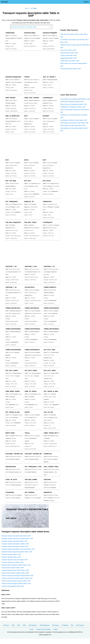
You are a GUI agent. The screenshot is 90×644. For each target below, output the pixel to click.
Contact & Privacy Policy (43, 629)
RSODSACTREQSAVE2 (13, 77)
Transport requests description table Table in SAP (16, 536)
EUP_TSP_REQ (11, 181)
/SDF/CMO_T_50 (11, 266)
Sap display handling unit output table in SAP (74, 120)
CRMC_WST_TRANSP (32, 98)
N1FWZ (27, 412)
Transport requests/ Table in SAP (11, 557)
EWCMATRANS (11, 467)
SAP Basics (56, 625)
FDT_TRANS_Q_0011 (13, 412)
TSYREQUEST (48, 222)
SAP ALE (6, 625)
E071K (26, 160)
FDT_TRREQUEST (12, 202)
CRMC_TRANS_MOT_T (52, 433)
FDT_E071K (47, 181)
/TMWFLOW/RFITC (50, 287)
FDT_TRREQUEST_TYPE (33, 467)
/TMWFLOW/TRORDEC (13, 329)
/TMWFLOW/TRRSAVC (32, 350)
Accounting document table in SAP (71, 69)
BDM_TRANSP (10, 98)
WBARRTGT (48, 492)
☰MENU (86, 2)
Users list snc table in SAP (68, 50)
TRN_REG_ (13, 222)
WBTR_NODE (10, 433)
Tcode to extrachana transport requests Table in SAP (17, 578)
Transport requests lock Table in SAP (12, 562)
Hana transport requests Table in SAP (13, 568)
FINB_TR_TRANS (31, 391)
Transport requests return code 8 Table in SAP (15, 570)
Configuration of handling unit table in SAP (73, 107)
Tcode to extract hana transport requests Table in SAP (17, 576)
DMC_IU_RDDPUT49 (12, 116)
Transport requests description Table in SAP (14, 541)
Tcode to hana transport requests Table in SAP (15, 573)
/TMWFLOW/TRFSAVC (13, 308)
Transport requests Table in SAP (11, 554)
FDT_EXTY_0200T (50, 371)
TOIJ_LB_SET (48, 412)
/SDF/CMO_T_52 (11, 287)
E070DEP (46, 116)
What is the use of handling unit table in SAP (74, 104)
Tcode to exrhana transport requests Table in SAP (16, 584)
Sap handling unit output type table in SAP (73, 125)
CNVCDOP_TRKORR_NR (33, 454)
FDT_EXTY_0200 (49, 350)
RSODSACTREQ (30, 33)
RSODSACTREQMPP (50, 33)
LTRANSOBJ (10, 492)
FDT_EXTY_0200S (31, 371)
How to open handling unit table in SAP (72, 102)
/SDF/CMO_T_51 (49, 266)
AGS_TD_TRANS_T (49, 77)
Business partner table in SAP (69, 53)
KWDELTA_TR (29, 202)
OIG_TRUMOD (30, 492)
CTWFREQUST (48, 98)
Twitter (55, 629)
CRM (13, 625)
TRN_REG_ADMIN (31, 480)
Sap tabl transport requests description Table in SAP (17, 552)
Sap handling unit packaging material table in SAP (75, 99)
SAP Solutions (33, 625)
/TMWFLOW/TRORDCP (51, 308)
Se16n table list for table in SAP (70, 61)
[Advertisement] (31, 63)
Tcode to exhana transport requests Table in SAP (16, 581)
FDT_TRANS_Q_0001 (51, 391)
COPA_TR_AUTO (11, 480)
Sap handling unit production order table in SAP (74, 123)
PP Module (65, 625)
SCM (19, 625)
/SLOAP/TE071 (30, 287)
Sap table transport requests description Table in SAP (17, 539)
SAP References (45, 625)
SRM (24, 625)
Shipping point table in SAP (68, 58)
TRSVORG (47, 480)
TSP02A (27, 77)
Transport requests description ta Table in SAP (15, 544)
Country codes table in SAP (69, 55)
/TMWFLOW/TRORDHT (51, 329)
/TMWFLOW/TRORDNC (13, 350)
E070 (26, 116)
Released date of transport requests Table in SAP (16, 565)
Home (32, 629)
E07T (45, 160)
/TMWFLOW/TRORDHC (32, 329)
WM (72, 625)
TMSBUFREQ (10, 33)
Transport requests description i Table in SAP (15, 546)
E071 (7, 160)
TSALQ (27, 433)
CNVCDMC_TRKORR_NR (14, 454)
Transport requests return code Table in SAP (15, 560)
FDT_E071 (28, 181)
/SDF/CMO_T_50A (31, 266)
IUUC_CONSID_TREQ (51, 467)
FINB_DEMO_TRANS (13, 391)
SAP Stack (5, 2)
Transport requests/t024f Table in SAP (13, 586)
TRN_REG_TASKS (30, 222)
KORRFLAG (48, 454)
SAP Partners (80, 625)
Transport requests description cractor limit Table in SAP (18, 549)
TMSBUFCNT (47, 202)
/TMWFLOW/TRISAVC (32, 308)
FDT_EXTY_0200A (12, 371)
